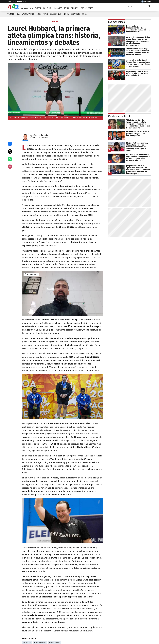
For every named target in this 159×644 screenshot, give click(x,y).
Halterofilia (27, 642)
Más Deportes (87, 8)
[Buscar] (137, 6)
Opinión (75, 8)
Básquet (58, 8)
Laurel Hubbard (55, 642)
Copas (85, 14)
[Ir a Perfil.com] (146, 2)
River (45, 14)
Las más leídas (116, 22)
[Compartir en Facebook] (10, 144)
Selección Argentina (59, 14)
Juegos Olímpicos (40, 642)
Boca (39, 14)
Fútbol (38, 8)
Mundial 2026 (27, 8)
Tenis (66, 8)
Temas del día (13, 14)
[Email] (10, 167)
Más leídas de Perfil (119, 116)
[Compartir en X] (10, 151)
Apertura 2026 (28, 14)
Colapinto (75, 14)
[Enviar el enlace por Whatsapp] (10, 159)
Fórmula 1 (48, 8)
